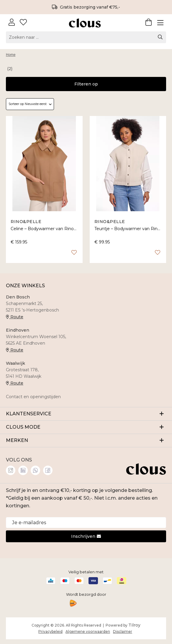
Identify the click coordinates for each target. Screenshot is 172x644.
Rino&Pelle (26, 222)
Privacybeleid (50, 631)
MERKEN (86, 440)
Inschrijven (86, 536)
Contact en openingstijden (33, 397)
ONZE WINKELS (25, 286)
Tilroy (134, 625)
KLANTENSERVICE (86, 413)
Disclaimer (123, 631)
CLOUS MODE (86, 427)
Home (11, 55)
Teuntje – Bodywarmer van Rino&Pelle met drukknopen (128, 229)
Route (15, 317)
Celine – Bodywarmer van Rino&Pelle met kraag (44, 229)
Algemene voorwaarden (88, 631)
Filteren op (86, 84)
